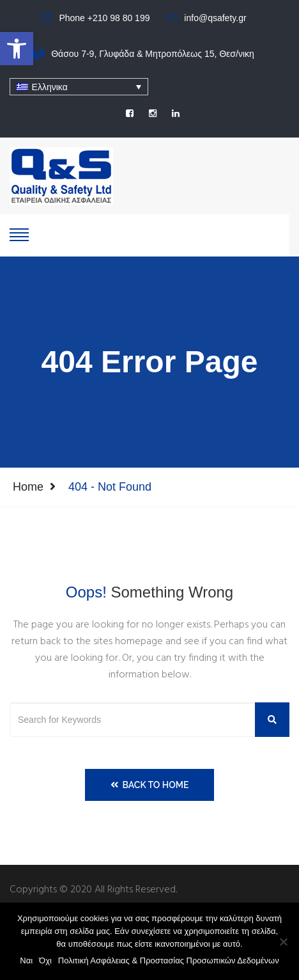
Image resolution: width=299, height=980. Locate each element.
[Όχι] (283, 942)
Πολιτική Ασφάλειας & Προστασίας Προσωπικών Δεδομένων (169, 960)
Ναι (26, 960)
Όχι (45, 960)
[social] (130, 113)
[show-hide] (19, 233)
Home (28, 487)
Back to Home (150, 785)
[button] (17, 49)
